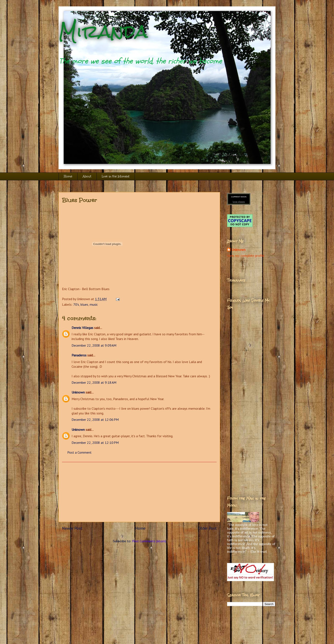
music (94, 304)
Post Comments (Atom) (149, 541)
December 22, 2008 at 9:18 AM (94, 382)
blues (84, 304)
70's (76, 304)
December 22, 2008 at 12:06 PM (95, 420)
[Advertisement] (139, 492)
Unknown (78, 392)
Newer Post (72, 528)
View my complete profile (246, 256)
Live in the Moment (116, 176)
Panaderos (79, 355)
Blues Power (80, 200)
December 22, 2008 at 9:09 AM (94, 345)
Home (68, 176)
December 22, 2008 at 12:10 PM (95, 443)
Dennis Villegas (82, 328)
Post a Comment (79, 452)
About (87, 176)
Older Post (207, 528)
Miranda (103, 31)
